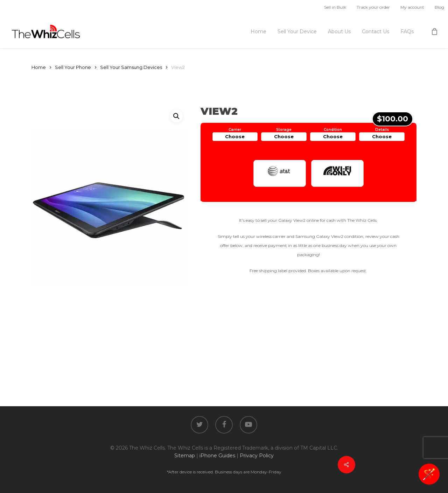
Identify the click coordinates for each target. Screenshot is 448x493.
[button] (176, 116)
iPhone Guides (217, 456)
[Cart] (434, 31)
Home (39, 67)
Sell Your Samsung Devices (131, 67)
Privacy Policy (257, 456)
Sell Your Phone (73, 67)
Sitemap (185, 456)
